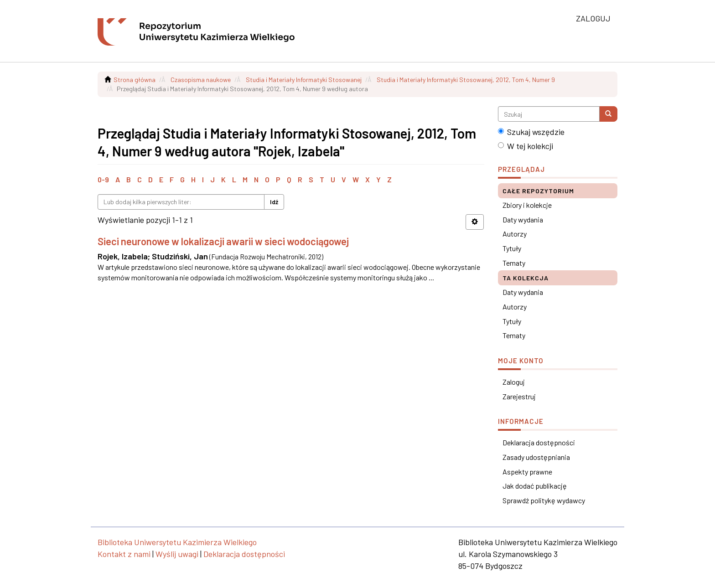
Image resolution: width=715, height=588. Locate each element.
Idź (274, 202)
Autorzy (515, 234)
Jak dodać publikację (535, 486)
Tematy (514, 263)
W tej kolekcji (526, 146)
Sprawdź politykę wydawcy (544, 500)
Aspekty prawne (527, 472)
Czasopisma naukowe (201, 80)
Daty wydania (523, 219)
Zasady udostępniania (536, 457)
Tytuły (512, 248)
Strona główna (135, 80)
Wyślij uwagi (177, 554)
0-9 (103, 179)
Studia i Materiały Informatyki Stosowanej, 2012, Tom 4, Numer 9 (466, 80)
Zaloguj (514, 382)
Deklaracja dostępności (539, 442)
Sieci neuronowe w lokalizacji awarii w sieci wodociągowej (223, 241)
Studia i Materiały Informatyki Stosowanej (304, 80)
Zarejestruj (519, 396)
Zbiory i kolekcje (527, 205)
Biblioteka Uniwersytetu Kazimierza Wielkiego (177, 542)
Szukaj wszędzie (531, 132)
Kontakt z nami (124, 554)
